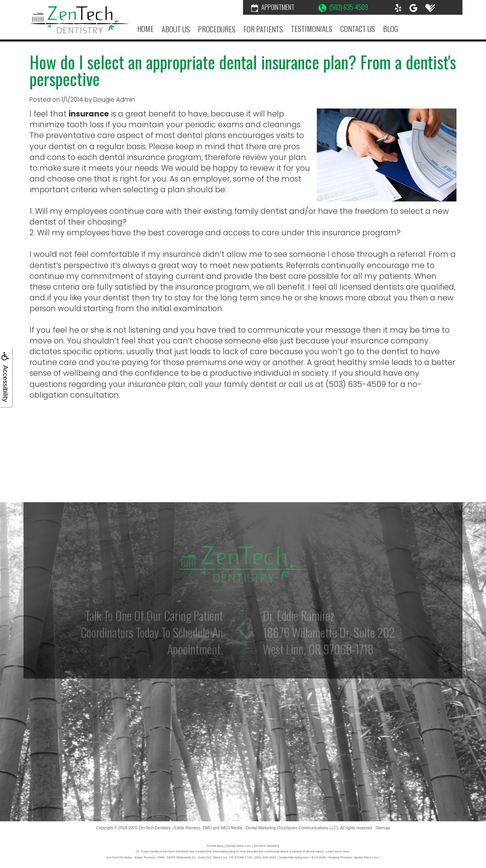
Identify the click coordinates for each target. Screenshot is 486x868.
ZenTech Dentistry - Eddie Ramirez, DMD (175, 828)
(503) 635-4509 (343, 7)
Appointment (273, 7)
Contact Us (358, 29)
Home (145, 29)
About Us (176, 29)
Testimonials (312, 29)
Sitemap (383, 828)
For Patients (263, 29)
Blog (390, 29)
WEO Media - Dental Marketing (248, 828)
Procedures (217, 29)
